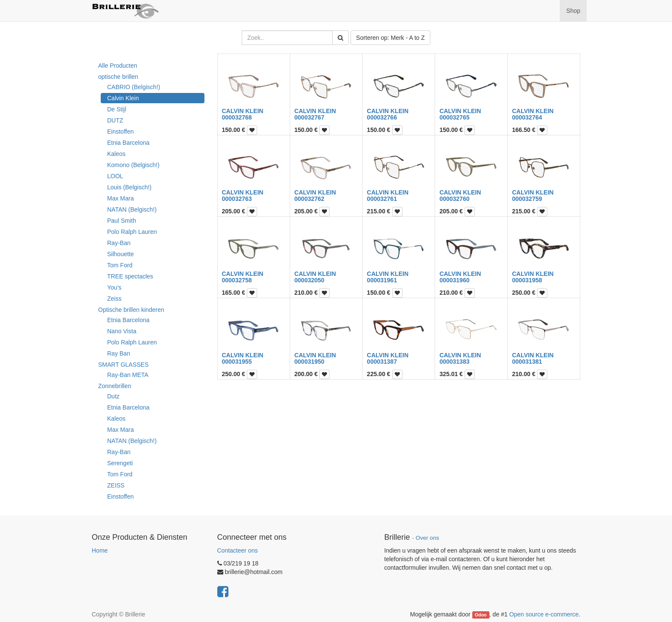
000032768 (237, 117)
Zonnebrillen (115, 386)
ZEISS (116, 485)
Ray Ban (119, 353)
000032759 (527, 199)
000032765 (454, 117)
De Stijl (117, 109)
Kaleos (116, 154)
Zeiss (114, 299)
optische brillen (118, 77)
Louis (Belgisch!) (129, 187)
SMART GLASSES (123, 365)
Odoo (481, 615)
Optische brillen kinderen (131, 310)
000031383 (454, 362)
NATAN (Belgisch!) (132, 209)
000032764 (527, 117)
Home (100, 550)
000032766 (382, 117)
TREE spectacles (130, 276)
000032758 (237, 280)
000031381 (527, 362)
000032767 (309, 117)
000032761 (382, 199)
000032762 (309, 199)
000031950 (309, 362)
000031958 (527, 280)
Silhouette (120, 254)
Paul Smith (122, 221)
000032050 (309, 280)
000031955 (237, 362)
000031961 (382, 280)
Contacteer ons (238, 550)
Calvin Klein (123, 98)
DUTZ (115, 120)
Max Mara (120, 198)
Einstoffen (120, 132)
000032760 (454, 199)
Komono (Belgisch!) (133, 165)
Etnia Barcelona (128, 143)
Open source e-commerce (544, 614)
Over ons (427, 538)
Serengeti (120, 463)
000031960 (454, 280)
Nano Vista (122, 331)
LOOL (115, 176)
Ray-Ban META (128, 375)
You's (114, 287)
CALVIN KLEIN (243, 111)
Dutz (113, 396)
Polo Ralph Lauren (132, 232)
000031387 (382, 362)
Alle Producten (118, 66)
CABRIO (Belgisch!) (134, 87)
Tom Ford (120, 265)
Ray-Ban (119, 243)
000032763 (237, 199)
